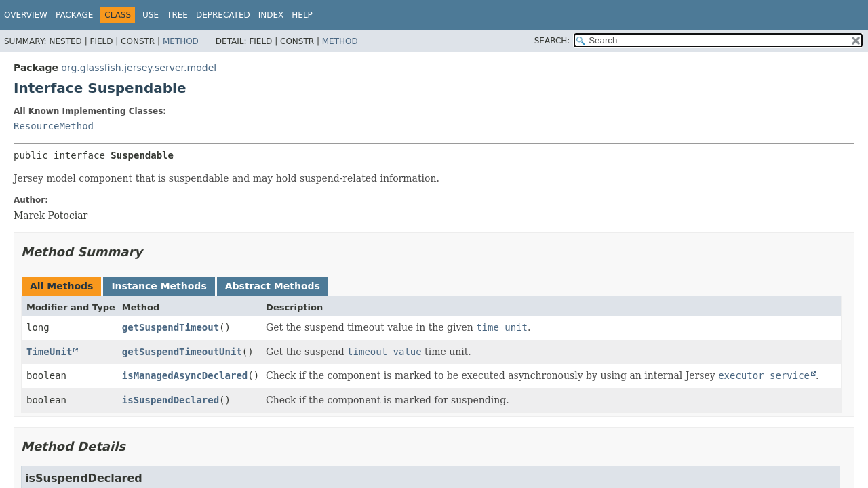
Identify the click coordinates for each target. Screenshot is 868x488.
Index (271, 15)
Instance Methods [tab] (159, 286)
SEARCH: (552, 41)
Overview (26, 15)
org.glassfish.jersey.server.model (139, 68)
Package (74, 15)
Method (181, 41)
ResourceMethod (54, 126)
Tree (177, 15)
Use (151, 15)
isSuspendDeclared (171, 400)
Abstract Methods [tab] (273, 286)
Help (302, 15)
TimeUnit (49, 352)
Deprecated (223, 15)
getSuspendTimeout (171, 327)
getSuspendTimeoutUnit (182, 352)
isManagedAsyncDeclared (185, 375)
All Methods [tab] (61, 286)
